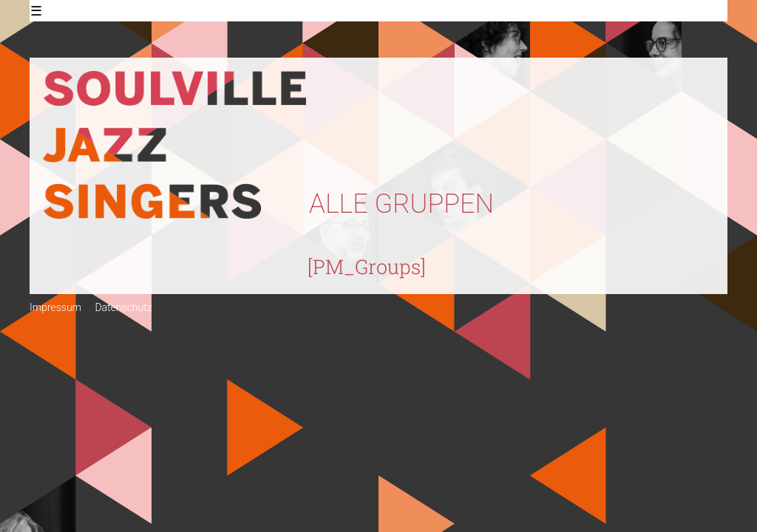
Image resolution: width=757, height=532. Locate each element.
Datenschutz (123, 307)
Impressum (55, 307)
